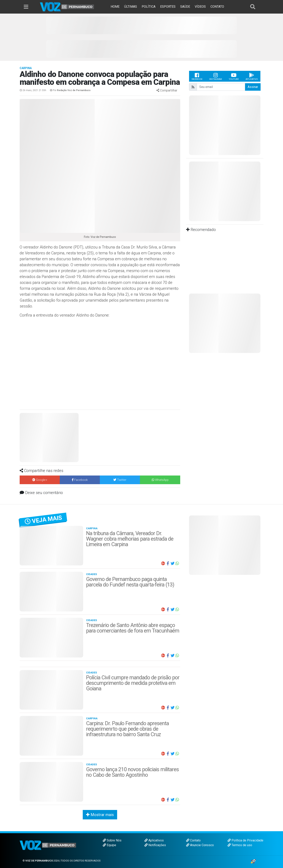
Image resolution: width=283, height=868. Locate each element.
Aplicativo (252, 76)
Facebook (197, 76)
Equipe (109, 845)
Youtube (234, 76)
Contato (193, 840)
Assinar (253, 87)
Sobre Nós (112, 840)
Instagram (216, 76)
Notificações (155, 845)
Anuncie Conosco (200, 845)
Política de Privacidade (245, 840)
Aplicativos (154, 840)
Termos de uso (240, 845)
